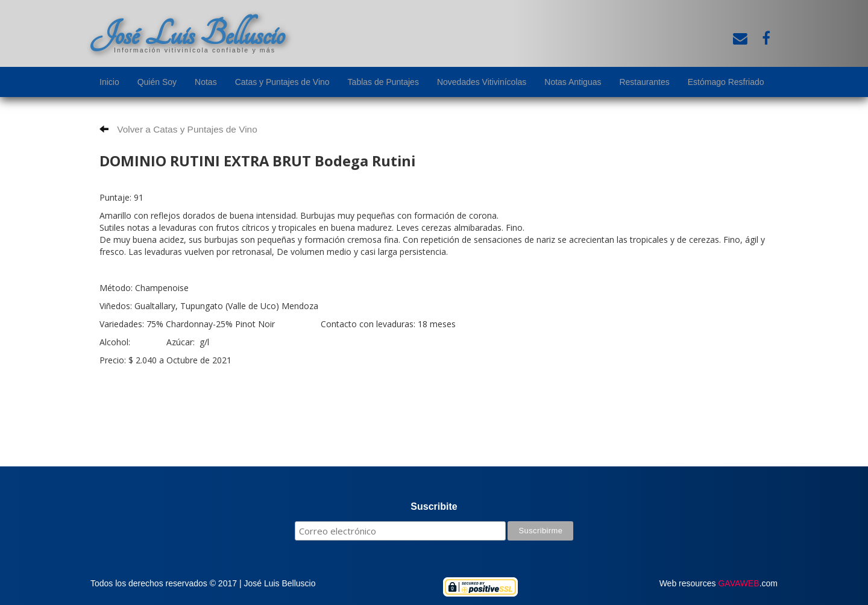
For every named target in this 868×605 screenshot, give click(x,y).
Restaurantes (644, 82)
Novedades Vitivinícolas (482, 82)
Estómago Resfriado (726, 82)
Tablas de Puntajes (383, 82)
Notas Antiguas (573, 82)
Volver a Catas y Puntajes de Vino (178, 129)
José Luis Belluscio (187, 34)
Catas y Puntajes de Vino (282, 82)
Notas (206, 82)
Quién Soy (157, 82)
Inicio (109, 82)
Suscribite (434, 506)
